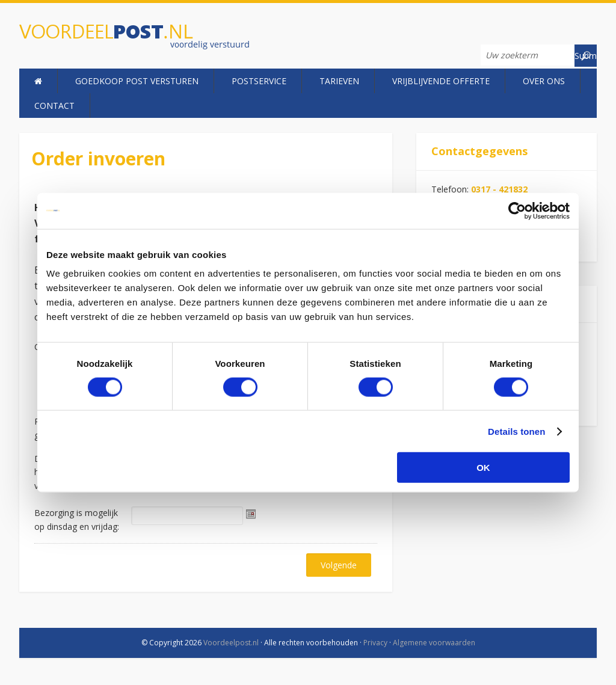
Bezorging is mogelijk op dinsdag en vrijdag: (77, 520)
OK (483, 468)
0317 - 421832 (499, 189)
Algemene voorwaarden (434, 643)
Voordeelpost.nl (153, 38)
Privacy (375, 643)
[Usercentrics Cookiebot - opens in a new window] (517, 210)
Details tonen (516, 431)
